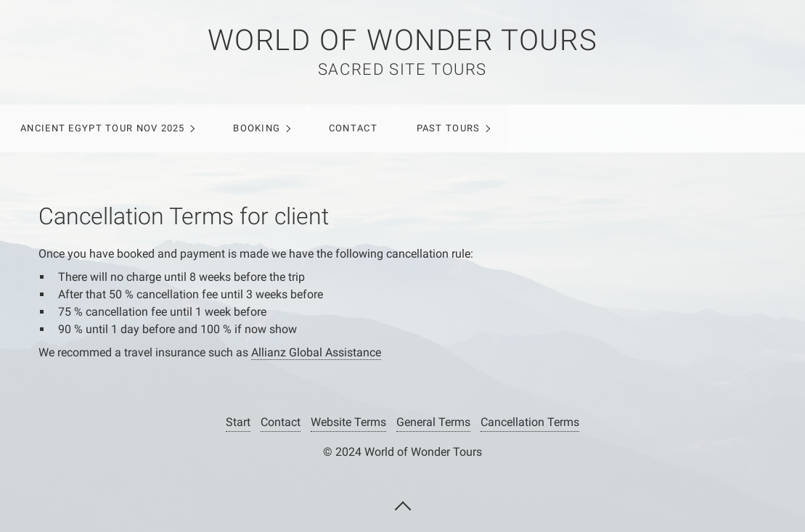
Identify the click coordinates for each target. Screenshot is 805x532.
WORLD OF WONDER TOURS (403, 40)
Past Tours (449, 128)
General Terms (433, 422)
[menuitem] (107, 128)
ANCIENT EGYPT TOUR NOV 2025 (103, 128)
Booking (257, 128)
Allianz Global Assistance (316, 352)
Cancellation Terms (530, 422)
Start (238, 422)
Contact (353, 128)
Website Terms (348, 422)
